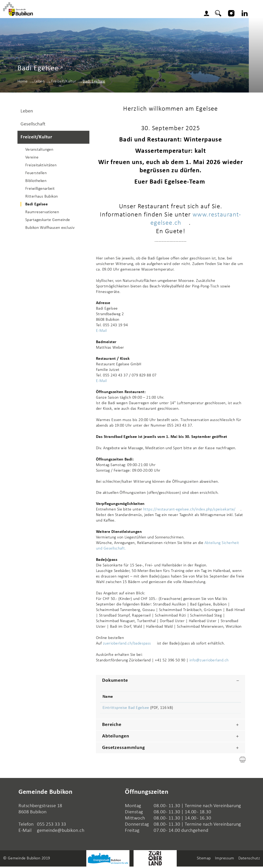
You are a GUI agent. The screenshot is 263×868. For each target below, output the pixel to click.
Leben (142, 13)
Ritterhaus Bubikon (42, 197)
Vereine (32, 158)
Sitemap (204, 860)
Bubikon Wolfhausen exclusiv (50, 229)
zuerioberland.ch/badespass (129, 644)
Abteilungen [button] (116, 738)
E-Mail (101, 331)
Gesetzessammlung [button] (123, 749)
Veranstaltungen (39, 150)
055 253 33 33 (52, 826)
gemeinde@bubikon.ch (61, 832)
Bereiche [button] (112, 726)
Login (213, 14)
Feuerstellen (36, 174)
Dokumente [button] (115, 681)
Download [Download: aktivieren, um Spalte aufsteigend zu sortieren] (219, 697)
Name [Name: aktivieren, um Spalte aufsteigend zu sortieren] (108, 697)
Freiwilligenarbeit (40, 190)
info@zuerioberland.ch (209, 661)
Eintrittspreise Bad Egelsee (126, 708)
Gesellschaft (33, 125)
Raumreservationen (42, 213)
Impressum (225, 860)
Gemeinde (99, 13)
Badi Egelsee (48, 205)
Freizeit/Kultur (36, 138)
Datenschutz (249, 860)
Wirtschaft (166, 13)
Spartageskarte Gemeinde (48, 221)
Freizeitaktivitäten (41, 166)
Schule (123, 13)
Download (224, 709)
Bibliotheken (36, 182)
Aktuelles (72, 13)
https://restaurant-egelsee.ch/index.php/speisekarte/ (192, 510)
